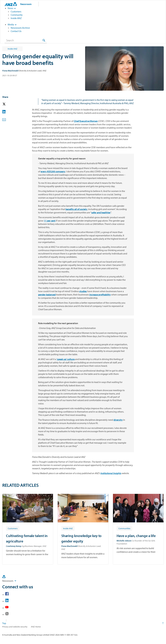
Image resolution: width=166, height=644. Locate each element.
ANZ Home (36, 627)
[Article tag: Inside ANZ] (68, 528)
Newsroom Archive (20, 28)
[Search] (26, 40)
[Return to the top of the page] (83, 623)
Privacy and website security (15, 627)
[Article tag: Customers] (13, 528)
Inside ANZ (16, 18)
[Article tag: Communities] (124, 528)
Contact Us (16, 31)
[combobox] (26, 40)
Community (17, 15)
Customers (16, 11)
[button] (8, 104)
